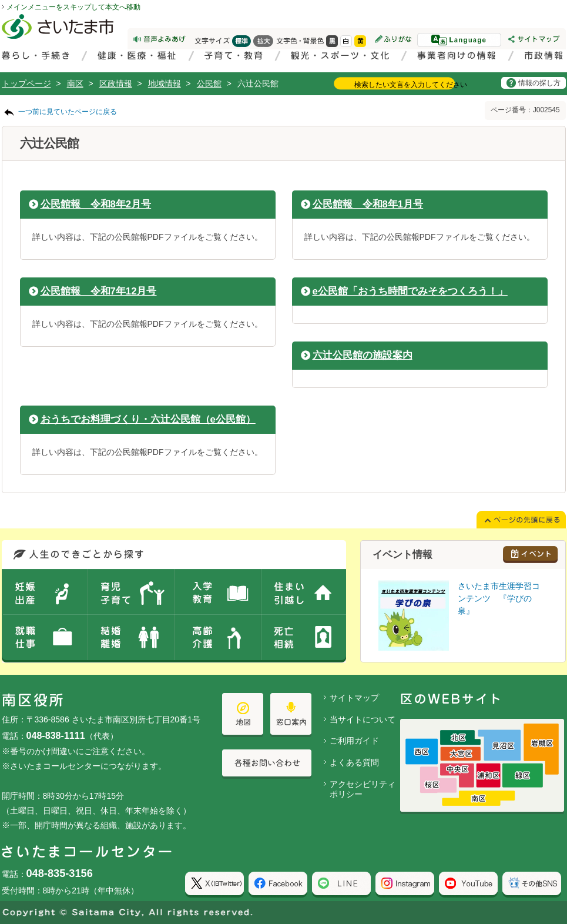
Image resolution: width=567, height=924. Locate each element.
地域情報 (165, 83)
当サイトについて (363, 719)
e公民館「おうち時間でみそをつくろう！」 (410, 291)
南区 (75, 83)
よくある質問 (354, 762)
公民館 (209, 83)
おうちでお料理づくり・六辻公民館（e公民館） (148, 419)
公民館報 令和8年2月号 (96, 204)
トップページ (26, 83)
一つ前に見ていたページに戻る (68, 112)
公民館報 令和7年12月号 (99, 291)
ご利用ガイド (354, 741)
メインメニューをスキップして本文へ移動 (73, 7)
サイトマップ (354, 698)
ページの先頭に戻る (0, 0)
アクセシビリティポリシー (363, 789)
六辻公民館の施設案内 (363, 355)
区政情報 (116, 83)
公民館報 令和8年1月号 (368, 204)
